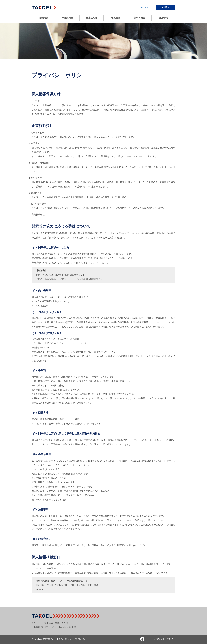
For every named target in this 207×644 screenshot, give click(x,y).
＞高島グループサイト (165, 639)
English (144, 7)
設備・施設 (140, 18)
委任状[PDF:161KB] (41, 348)
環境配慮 (116, 18)
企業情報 (44, 18)
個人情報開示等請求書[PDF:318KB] (52, 301)
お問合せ (166, 7)
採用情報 (163, 18)
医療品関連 (92, 18)
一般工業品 (68, 18)
